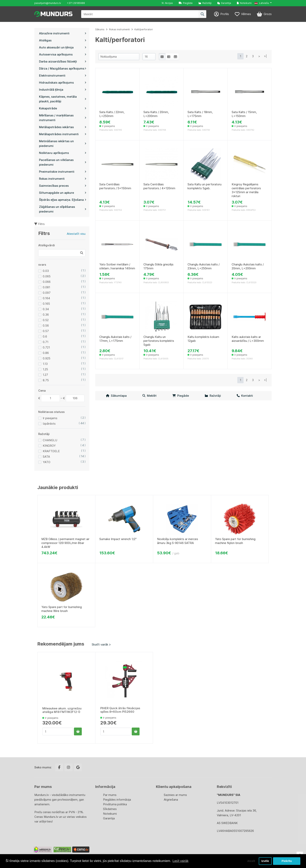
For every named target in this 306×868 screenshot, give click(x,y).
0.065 (47, 276)
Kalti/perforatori (144, 29)
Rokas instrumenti (119, 29)
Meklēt (149, 396)
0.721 (46, 347)
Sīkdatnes (110, 809)
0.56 (46, 325)
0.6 (45, 336)
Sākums (100, 29)
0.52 (46, 320)
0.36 (46, 315)
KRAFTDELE (51, 451)
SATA (46, 457)
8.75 (46, 380)
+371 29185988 (76, 3)
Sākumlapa (116, 396)
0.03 (46, 271)
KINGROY (49, 446)
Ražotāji (205, 3)
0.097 (47, 293)
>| (265, 56)
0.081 (46, 287)
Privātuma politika (115, 804)
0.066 (47, 282)
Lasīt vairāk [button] (181, 861)
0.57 (46, 331)
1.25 (45, 369)
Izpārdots (49, 424)
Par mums (110, 795)
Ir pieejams (50, 418)
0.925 (47, 358)
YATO (47, 462)
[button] (263, 3)
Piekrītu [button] (287, 861)
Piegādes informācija (117, 800)
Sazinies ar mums (175, 795)
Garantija (224, 3)
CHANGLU (50, 440)
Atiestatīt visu (76, 234)
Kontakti (245, 396)
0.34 (46, 309)
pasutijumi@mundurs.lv (48, 3)
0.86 (46, 353)
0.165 (46, 304)
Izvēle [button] (265, 861)
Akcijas (167, 3)
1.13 (45, 364)
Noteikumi (244, 3)
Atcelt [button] (251, 861)
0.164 (46, 298)
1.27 (45, 375)
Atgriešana (171, 800)
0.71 (46, 342)
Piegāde (186, 3)
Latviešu (262, 3)
